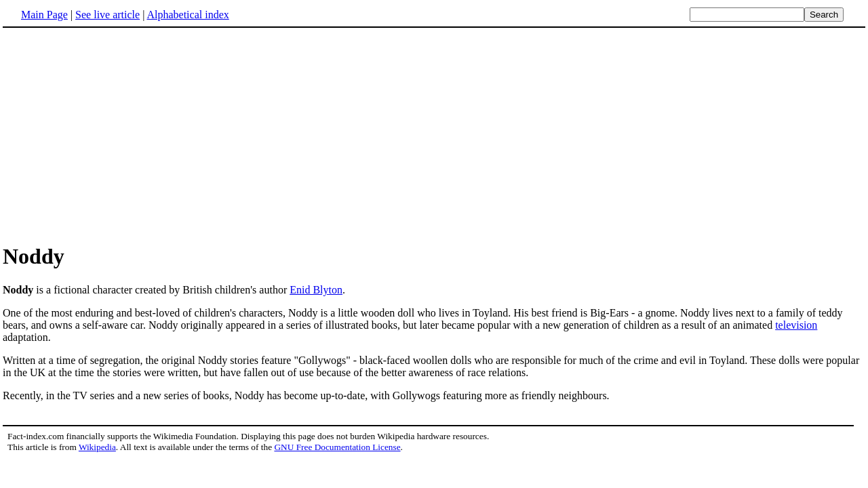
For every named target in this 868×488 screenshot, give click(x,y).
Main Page (44, 15)
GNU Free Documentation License (337, 447)
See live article (107, 15)
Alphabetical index (188, 15)
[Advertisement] (434, 135)
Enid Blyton (316, 290)
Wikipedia (97, 447)
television (796, 325)
